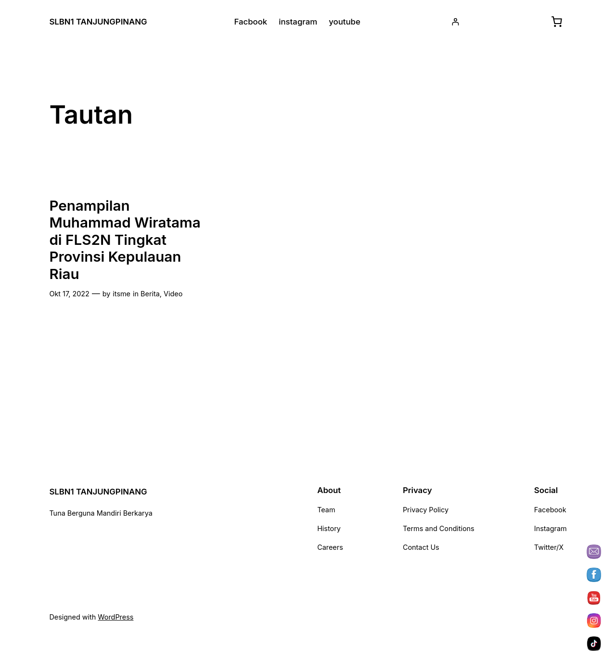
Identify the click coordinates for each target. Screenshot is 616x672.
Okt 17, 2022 (69, 294)
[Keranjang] (557, 22)
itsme (122, 294)
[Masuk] (456, 22)
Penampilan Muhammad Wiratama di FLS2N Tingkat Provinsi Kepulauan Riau (125, 240)
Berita (150, 294)
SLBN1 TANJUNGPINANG (98, 22)
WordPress (115, 617)
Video (173, 294)
